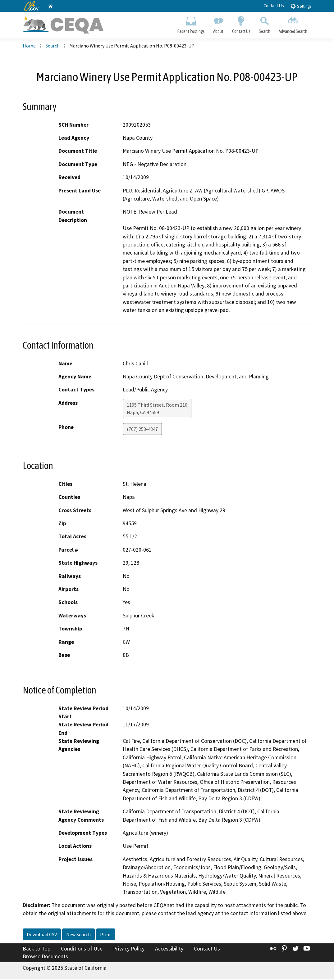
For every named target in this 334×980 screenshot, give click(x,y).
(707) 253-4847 (142, 429)
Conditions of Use (82, 949)
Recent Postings (191, 24)
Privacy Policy (129, 949)
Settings (301, 6)
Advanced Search (293, 24)
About (218, 24)
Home (29, 46)
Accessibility (169, 949)
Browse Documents (45, 957)
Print (106, 935)
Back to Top (37, 949)
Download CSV (42, 935)
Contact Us (274, 6)
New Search (78, 935)
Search (264, 24)
